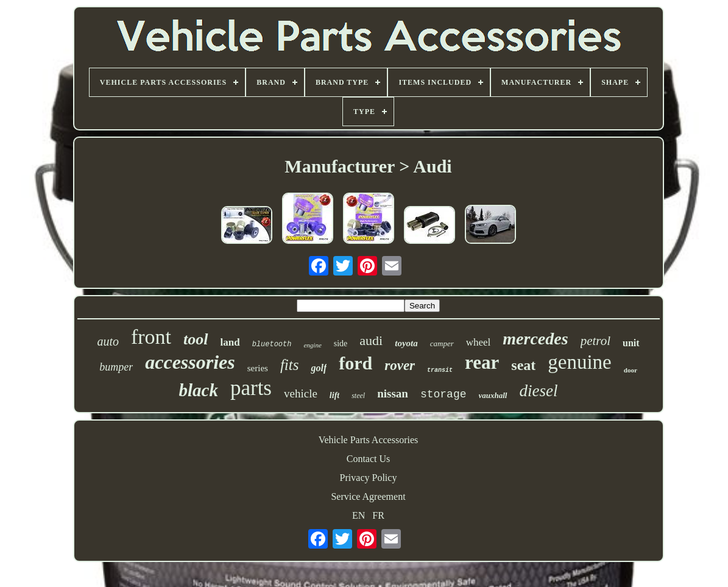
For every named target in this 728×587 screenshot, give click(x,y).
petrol (595, 341)
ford (355, 363)
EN (359, 515)
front (151, 337)
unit (631, 343)
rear (482, 362)
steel (358, 396)
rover (400, 365)
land (230, 342)
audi (371, 340)
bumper (116, 367)
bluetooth (272, 344)
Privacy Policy (369, 478)
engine (312, 345)
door (631, 370)
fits (290, 365)
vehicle (301, 393)
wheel (479, 342)
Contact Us (369, 459)
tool (196, 339)
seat (523, 365)
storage (444, 394)
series (258, 368)
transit (440, 370)
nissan (393, 393)
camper (442, 343)
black (199, 390)
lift (334, 395)
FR (378, 515)
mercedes (535, 339)
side (341, 343)
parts (251, 388)
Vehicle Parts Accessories (369, 440)
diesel (539, 391)
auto (108, 341)
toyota (406, 343)
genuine (579, 362)
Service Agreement (368, 496)
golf (319, 368)
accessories (190, 362)
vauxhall (493, 395)
